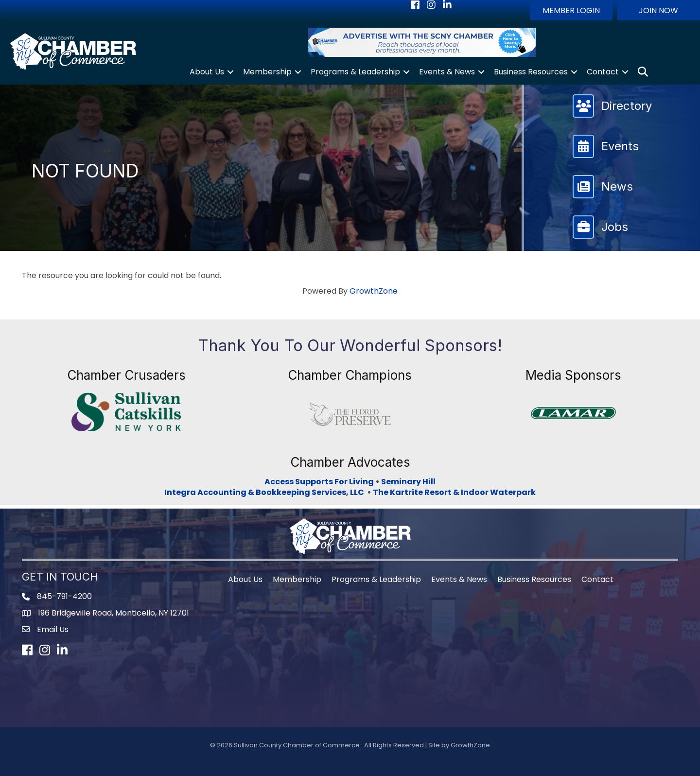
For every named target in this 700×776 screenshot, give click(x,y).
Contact (603, 72)
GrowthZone (374, 291)
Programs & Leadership (355, 72)
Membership (267, 72)
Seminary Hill (408, 482)
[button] (571, 10)
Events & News (447, 72)
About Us (207, 72)
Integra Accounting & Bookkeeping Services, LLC (266, 492)
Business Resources (531, 72)
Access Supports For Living (319, 482)
